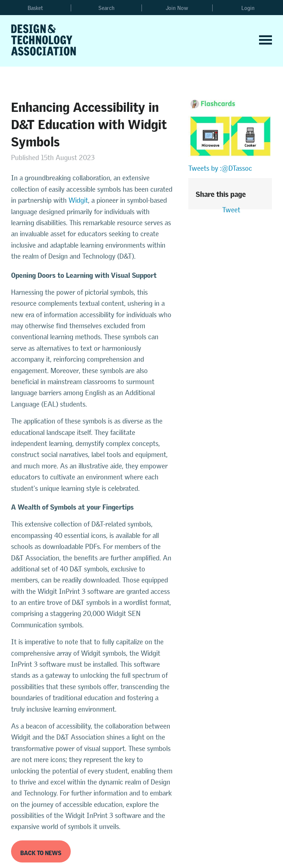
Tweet (231, 210)
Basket (35, 8)
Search (106, 8)
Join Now (177, 8)
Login (248, 8)
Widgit (78, 200)
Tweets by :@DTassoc (220, 168)
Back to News (41, 852)
